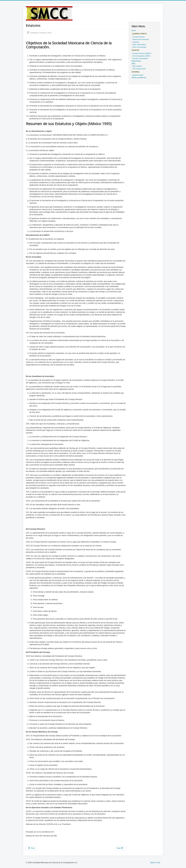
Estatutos (136, 42)
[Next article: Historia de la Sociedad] (120, 848)
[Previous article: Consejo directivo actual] (31, 848)
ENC (133, 64)
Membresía (136, 61)
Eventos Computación (140, 58)
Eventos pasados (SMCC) (142, 56)
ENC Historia (137, 66)
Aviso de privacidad (139, 47)
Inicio (134, 30)
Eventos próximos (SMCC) (142, 53)
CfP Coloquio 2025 (139, 69)
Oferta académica (139, 78)
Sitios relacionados (139, 44)
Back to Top (155, 863)
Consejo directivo (139, 37)
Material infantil (138, 75)
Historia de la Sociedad (141, 39)
